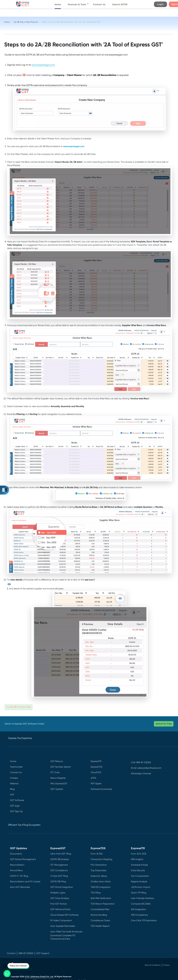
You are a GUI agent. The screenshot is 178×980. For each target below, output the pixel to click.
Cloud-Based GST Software (64, 915)
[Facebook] (133, 782)
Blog (12, 789)
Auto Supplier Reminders (63, 926)
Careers (14, 778)
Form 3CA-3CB (139, 854)
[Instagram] (133, 800)
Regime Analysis (139, 881)
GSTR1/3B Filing (58, 881)
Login (160, 4)
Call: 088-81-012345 (141, 762)
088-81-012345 (26, 953)
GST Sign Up (16, 811)
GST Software (17, 800)
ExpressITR (96, 761)
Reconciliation (17, 865)
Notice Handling (99, 915)
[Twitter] (133, 788)
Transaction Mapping (101, 859)
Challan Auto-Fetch (101, 881)
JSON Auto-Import (141, 887)
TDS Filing (96, 893)
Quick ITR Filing (139, 893)
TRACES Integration (101, 887)
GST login (15, 806)
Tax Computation (140, 876)
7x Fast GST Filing (59, 876)
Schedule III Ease (139, 865)
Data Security (138, 870)
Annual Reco (16, 870)
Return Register (58, 778)
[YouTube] (133, 807)
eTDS (93, 778)
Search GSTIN (120, 4)
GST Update (57, 789)
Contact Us (99, 4)
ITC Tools (55, 772)
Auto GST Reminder (20, 887)
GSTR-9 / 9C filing (19, 876)
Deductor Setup (99, 876)
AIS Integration (139, 909)
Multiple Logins (58, 893)
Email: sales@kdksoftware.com (146, 768)
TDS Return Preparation (103, 904)
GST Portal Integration (62, 887)
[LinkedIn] (133, 794)
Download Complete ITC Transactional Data (63, 937)
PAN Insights (137, 859)
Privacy (167, 965)
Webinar (14, 783)
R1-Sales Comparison (61, 920)
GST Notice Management (23, 859)
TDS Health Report (100, 926)
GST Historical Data (60, 909)
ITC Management (59, 865)
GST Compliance (59, 870)
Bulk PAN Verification (101, 898)
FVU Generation (99, 865)
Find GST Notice (58, 904)
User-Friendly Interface (142, 898)
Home (58, 4)
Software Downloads (101, 789)
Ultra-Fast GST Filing (61, 854)
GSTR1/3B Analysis (60, 859)
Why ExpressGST (59, 783)
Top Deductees (98, 870)
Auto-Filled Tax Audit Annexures (66, 932)
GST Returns (57, 761)
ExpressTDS (97, 767)
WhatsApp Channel (141, 773)
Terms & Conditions (153, 965)
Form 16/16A (97, 854)
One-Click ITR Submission (144, 920)
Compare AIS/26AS (141, 904)
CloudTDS (96, 772)
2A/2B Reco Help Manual (26, 22)
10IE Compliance (139, 915)
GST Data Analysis (60, 898)
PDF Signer (96, 783)
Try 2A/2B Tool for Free (19, 707)
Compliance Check (100, 920)
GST (12, 795)
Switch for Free (164, 724)
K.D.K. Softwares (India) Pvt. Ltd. (39, 977)
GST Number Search (61, 767)
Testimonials (16, 767)
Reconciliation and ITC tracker (25, 881)
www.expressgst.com (43, 65)
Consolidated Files (100, 909)
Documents (16, 854)
